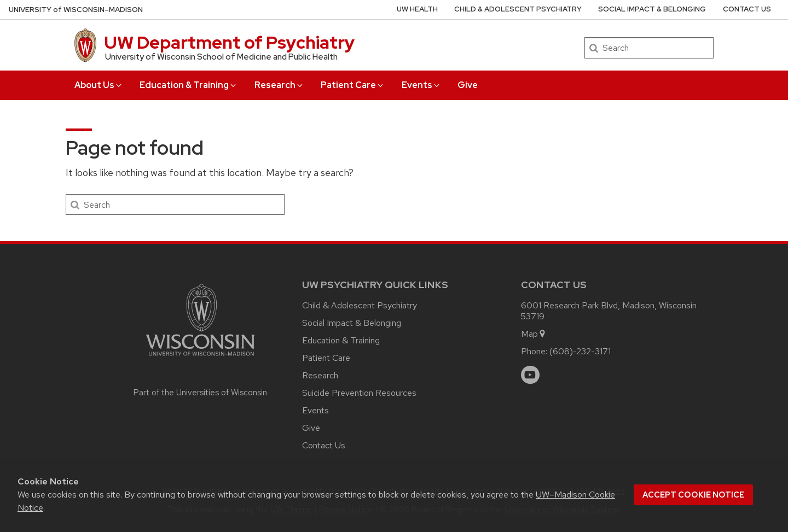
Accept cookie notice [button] (693, 495)
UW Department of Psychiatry (229, 42)
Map (534, 334)
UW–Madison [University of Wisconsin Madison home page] (76, 10)
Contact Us (747, 9)
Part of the (200, 393)
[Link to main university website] (200, 358)
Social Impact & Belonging (652, 9)
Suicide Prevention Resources (359, 393)
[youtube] (530, 375)
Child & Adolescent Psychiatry (518, 9)
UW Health (417, 9)
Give (468, 85)
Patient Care (353, 85)
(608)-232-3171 (580, 351)
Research (279, 85)
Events (421, 85)
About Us (99, 85)
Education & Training (189, 85)
